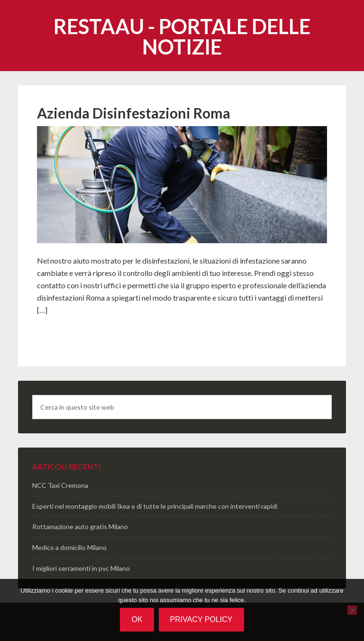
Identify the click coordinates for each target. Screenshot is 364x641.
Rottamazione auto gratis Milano (80, 527)
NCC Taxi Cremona (60, 485)
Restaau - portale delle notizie (182, 37)
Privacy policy (201, 619)
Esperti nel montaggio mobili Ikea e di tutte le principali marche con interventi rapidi (155, 506)
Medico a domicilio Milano (69, 547)
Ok (137, 619)
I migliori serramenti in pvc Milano (81, 568)
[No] (352, 610)
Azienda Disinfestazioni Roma (134, 113)
